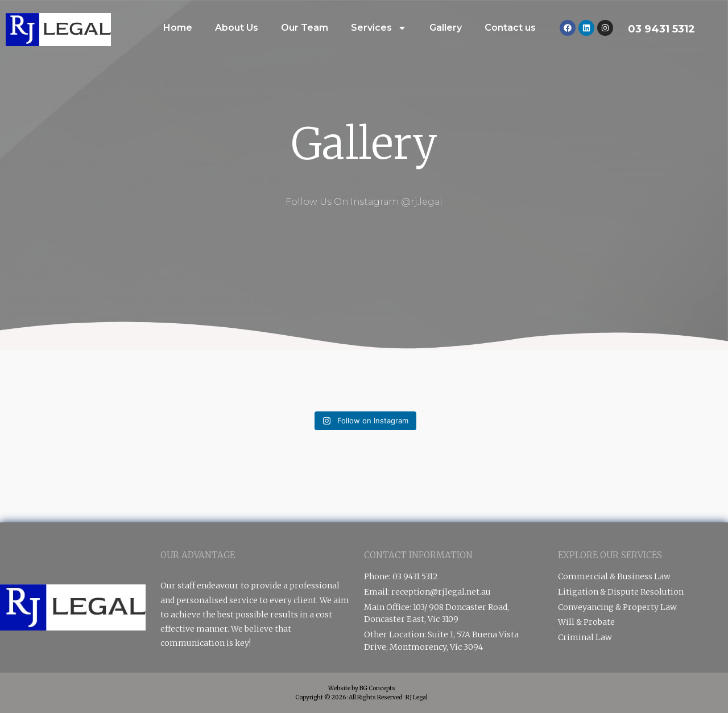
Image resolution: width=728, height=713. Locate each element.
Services (379, 28)
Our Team (305, 28)
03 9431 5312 (661, 29)
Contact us (510, 28)
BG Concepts (377, 688)
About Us (237, 28)
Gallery (446, 28)
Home (178, 28)
